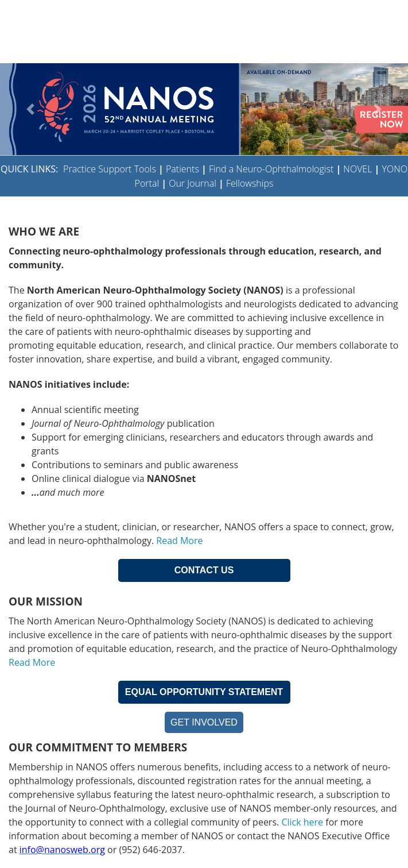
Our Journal (191, 183)
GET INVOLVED (204, 722)
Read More (179, 541)
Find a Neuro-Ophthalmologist (271, 169)
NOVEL (358, 169)
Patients (182, 169)
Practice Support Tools (110, 169)
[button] (31, 109)
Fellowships (250, 183)
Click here (302, 822)
